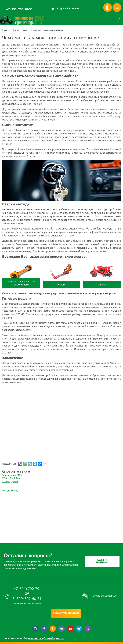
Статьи (16, 30)
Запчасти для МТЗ (12, 475)
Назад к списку (10, 491)
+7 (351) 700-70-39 (19, 9)
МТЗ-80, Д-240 (10, 481)
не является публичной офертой (46, 638)
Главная (6, 30)
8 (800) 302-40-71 (27, 598)
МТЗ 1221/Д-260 (11, 478)
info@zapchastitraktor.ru (69, 9)
